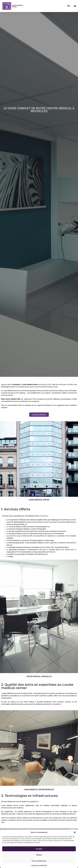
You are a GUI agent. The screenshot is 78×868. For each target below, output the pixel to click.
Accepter (39, 849)
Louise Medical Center (18, 6)
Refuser (39, 855)
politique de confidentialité (39, 865)
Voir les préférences (39, 861)
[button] (75, 832)
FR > (69, 6)
